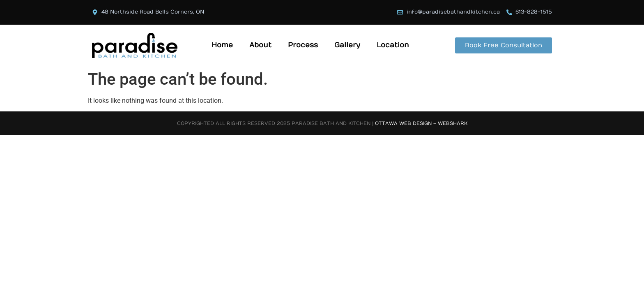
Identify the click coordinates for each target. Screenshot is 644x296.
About (260, 45)
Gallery (347, 45)
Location (393, 45)
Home (222, 45)
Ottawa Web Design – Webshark (421, 123)
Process (303, 45)
